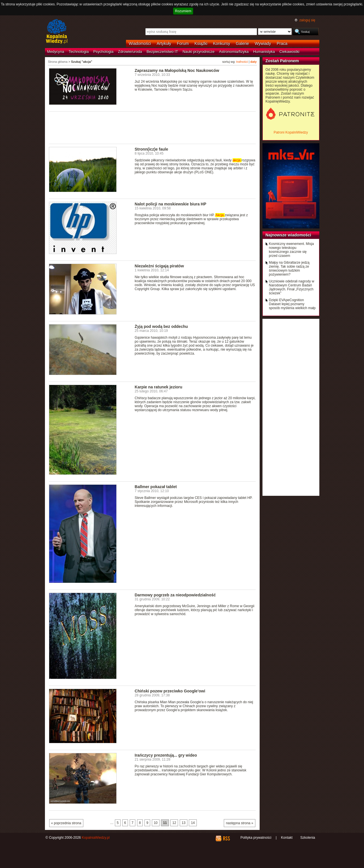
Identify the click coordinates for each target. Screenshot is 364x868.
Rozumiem (183, 11)
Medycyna (56, 52)
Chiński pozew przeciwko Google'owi (170, 691)
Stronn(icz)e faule (152, 149)
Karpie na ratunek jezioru (159, 387)
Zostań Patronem (282, 61)
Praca (282, 43)
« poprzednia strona (66, 823)
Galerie (242, 43)
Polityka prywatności (256, 838)
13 (184, 823)
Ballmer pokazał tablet (156, 487)
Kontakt (287, 838)
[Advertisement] (152, 127)
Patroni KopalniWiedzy (291, 132)
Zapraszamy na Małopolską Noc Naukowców (177, 70)
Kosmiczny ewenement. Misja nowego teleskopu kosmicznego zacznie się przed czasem (291, 250)
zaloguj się (307, 20)
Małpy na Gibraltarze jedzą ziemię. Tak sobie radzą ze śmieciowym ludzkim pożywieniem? (289, 268)
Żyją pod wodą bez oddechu (161, 326)
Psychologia (103, 52)
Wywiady (263, 43)
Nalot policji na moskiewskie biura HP (171, 204)
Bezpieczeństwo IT (162, 52)
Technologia (79, 52)
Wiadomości (140, 43)
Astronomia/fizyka (234, 52)
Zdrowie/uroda (130, 52)
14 (193, 823)
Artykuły (164, 43)
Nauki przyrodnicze (198, 52)
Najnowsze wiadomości (288, 235)
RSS (226, 838)
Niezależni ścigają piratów (159, 266)
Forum (183, 43)
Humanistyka (264, 52)
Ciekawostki (289, 52)
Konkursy (222, 43)
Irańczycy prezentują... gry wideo (166, 755)
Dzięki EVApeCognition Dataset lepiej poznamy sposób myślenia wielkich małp (292, 304)
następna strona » (239, 823)
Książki (201, 43)
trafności (242, 62)
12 (174, 823)
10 (156, 823)
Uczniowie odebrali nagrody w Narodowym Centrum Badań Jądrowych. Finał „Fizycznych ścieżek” (292, 287)
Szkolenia (308, 838)
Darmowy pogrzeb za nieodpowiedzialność (175, 595)
